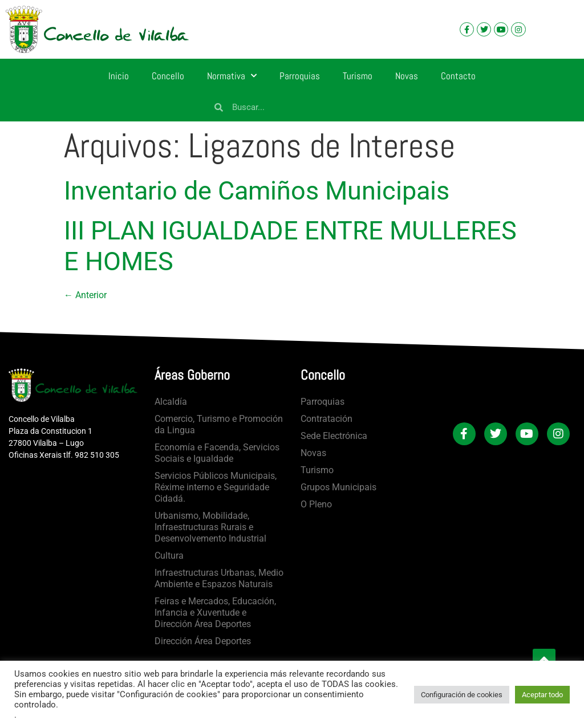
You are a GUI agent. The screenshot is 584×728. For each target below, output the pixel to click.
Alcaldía (171, 402)
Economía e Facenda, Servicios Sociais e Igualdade (217, 453)
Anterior (85, 295)
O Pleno (316, 504)
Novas (407, 76)
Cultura (169, 556)
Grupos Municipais (338, 487)
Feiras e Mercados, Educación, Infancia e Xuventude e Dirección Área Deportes (215, 613)
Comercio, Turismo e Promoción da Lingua (219, 424)
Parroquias (300, 76)
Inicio (119, 76)
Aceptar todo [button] (542, 695)
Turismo (358, 76)
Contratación (327, 419)
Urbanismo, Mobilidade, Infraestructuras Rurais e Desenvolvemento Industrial (210, 527)
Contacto (458, 76)
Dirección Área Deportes (203, 641)
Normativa (232, 76)
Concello (168, 76)
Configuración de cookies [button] (462, 695)
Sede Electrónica (334, 436)
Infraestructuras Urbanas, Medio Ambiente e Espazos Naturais (219, 578)
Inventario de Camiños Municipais (257, 191)
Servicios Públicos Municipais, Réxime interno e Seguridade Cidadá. (216, 487)
